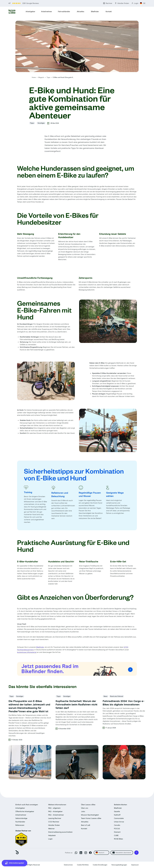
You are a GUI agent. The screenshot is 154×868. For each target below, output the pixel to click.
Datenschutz (68, 865)
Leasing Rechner (55, 818)
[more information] (14, 863)
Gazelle (117, 811)
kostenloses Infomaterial (27, 652)
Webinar (51, 828)
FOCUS (117, 828)
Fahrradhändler (64, 11)
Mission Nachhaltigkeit (90, 815)
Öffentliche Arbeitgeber (25, 811)
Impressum (135, 865)
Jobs (83, 811)
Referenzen (20, 825)
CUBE (116, 835)
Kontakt (109, 11)
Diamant (117, 832)
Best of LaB (86, 825)
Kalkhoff (117, 815)
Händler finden (54, 825)
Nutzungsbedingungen (119, 865)
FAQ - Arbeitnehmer (56, 815)
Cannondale (119, 818)
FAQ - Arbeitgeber (55, 811)
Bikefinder (95, 11)
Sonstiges (41, 123)
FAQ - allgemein (54, 808)
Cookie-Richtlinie (83, 865)
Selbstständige (21, 818)
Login (50, 839)
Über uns (85, 808)
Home (34, 77)
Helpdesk (52, 835)
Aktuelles (81, 11)
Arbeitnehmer (47, 11)
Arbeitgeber (30, 11)
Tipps (49, 77)
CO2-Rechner (54, 822)
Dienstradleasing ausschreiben (60, 832)
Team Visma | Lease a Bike (91, 818)
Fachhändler (20, 822)
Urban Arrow (119, 822)
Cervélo (117, 825)
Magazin (41, 77)
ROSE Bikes (118, 839)
